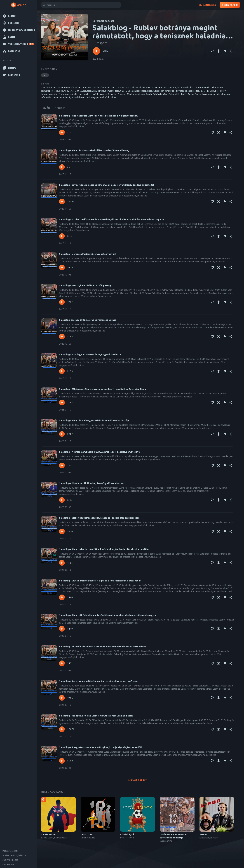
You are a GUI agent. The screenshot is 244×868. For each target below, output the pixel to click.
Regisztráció (230, 5)
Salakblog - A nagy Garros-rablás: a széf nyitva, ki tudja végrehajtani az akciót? (101, 747)
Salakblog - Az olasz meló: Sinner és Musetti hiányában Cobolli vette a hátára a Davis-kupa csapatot (112, 219)
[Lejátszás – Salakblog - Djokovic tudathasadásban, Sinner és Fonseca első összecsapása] (62, 531)
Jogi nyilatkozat (10, 860)
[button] (19, 16)
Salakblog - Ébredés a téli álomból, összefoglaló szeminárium (92, 483)
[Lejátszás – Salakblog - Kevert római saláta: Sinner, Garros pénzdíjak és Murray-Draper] (62, 698)
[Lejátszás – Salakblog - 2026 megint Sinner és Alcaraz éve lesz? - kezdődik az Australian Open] (62, 403)
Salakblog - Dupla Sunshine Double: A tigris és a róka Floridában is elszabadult (100, 581)
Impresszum (8, 864)
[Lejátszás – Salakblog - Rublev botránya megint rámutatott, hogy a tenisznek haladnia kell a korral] (96, 51)
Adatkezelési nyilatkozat (14, 855)
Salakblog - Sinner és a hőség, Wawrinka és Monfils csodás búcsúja (94, 420)
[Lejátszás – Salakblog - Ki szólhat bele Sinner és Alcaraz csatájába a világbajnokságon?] (62, 132)
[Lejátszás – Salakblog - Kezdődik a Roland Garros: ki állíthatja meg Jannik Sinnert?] (62, 729)
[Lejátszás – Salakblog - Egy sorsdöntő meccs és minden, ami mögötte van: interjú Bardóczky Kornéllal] (62, 202)
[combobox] (80, 5)
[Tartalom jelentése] (225, 51)
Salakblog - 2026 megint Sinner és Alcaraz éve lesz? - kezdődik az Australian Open (102, 389)
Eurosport (100, 43)
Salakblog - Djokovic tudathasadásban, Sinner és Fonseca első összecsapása (99, 518)
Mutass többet (138, 780)
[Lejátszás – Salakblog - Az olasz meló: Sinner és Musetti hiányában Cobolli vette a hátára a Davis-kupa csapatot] (62, 236)
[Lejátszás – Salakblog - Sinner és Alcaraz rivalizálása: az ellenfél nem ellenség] (62, 167)
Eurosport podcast (103, 21)
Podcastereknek (10, 851)
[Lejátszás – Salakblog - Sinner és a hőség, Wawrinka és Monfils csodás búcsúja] (62, 434)
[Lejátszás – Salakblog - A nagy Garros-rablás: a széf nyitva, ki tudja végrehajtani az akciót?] (62, 761)
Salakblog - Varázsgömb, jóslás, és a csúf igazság (85, 285)
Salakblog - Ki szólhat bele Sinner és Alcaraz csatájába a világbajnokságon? (99, 116)
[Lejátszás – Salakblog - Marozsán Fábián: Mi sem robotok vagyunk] (62, 268)
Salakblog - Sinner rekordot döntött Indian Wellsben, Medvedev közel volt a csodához (104, 549)
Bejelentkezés (207, 5)
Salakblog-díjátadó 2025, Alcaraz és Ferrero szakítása (88, 320)
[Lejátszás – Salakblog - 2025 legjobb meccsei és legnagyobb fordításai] (62, 371)
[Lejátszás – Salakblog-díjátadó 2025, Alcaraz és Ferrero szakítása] (62, 337)
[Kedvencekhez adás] (212, 51)
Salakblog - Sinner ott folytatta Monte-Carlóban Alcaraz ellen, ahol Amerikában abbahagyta (108, 615)
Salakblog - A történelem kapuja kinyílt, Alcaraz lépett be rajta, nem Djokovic (100, 452)
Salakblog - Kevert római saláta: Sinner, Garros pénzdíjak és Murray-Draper (99, 681)
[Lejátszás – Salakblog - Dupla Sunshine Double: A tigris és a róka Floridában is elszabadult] (62, 597)
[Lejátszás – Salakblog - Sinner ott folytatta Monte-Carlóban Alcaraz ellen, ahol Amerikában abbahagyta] (62, 629)
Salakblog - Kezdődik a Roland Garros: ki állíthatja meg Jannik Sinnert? (96, 716)
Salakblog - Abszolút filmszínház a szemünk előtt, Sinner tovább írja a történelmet (103, 647)
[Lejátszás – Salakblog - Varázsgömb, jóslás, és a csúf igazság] (62, 302)
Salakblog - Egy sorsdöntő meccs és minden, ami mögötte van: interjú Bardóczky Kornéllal (106, 185)
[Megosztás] (231, 51)
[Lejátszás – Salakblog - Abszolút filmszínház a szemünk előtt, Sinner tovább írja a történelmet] (62, 663)
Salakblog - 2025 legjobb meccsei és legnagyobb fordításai (90, 355)
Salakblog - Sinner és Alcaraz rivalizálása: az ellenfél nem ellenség (94, 150)
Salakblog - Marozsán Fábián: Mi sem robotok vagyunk (88, 254)
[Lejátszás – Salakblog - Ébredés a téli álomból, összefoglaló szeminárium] (62, 500)
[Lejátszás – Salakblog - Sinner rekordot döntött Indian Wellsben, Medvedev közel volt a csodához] (62, 563)
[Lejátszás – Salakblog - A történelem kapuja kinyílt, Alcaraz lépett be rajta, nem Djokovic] (62, 465)
